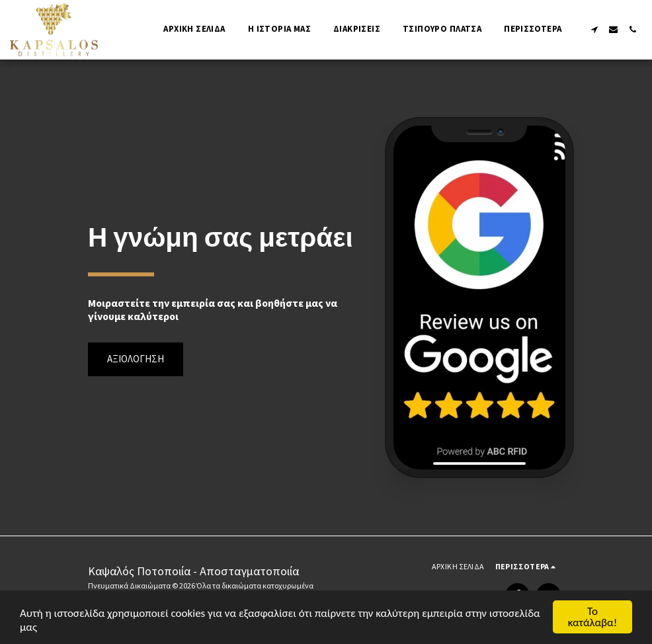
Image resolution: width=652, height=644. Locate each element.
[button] (594, 29)
